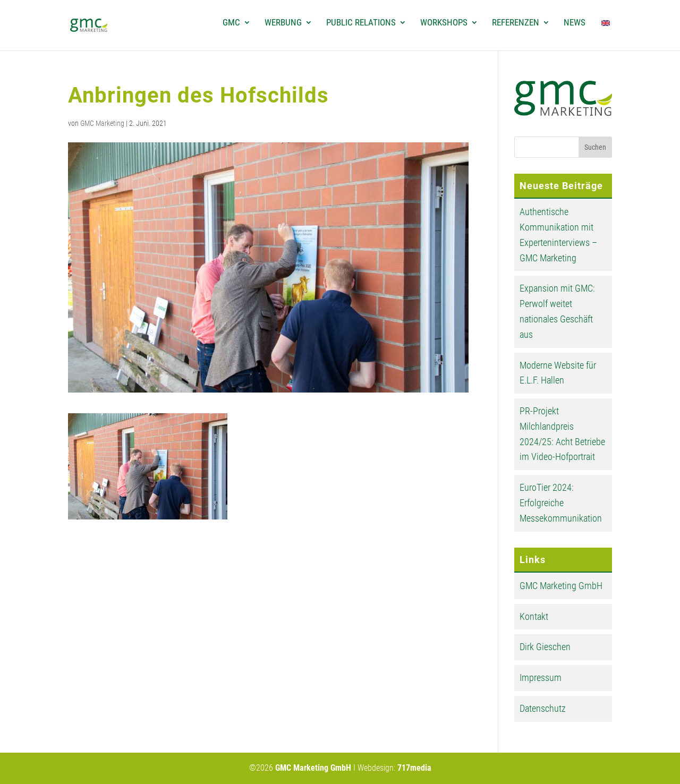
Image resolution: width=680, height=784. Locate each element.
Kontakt (534, 616)
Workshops (444, 23)
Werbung (283, 23)
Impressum (541, 678)
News (575, 23)
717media (414, 768)
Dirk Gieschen (545, 647)
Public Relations (361, 23)
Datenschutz (543, 708)
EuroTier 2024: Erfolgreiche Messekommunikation (561, 503)
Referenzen (516, 23)
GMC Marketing (102, 123)
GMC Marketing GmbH (561, 586)
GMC (231, 23)
